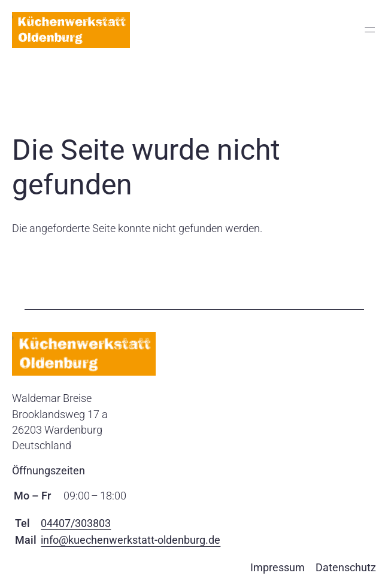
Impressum (278, 567)
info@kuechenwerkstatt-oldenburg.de (131, 540)
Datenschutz (346, 567)
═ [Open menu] (370, 30)
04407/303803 (76, 523)
